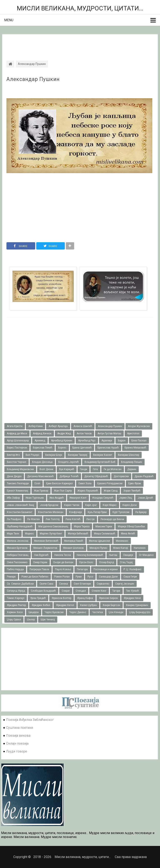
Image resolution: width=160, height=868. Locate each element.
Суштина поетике (20, 728)
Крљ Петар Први (97, 512)
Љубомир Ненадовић (20, 527)
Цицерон (34, 612)
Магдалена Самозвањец (53, 527)
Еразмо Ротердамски (110, 483)
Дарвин (132, 469)
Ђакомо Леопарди (18, 483)
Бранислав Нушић (108, 448)
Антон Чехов (84, 433)
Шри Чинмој (48, 620)
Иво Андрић (57, 498)
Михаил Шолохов (73, 548)
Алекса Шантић (83, 426)
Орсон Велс (86, 562)
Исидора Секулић (103, 498)
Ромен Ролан (62, 577)
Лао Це (90, 519)
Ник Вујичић (41, 555)
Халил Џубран (88, 605)
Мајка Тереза (82, 527)
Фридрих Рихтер (16, 605)
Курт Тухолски (121, 512)
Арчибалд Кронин (62, 441)
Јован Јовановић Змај (21, 505)
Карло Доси (130, 505)
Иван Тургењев (35, 498)
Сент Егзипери (82, 584)
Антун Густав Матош (109, 433)
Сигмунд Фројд (16, 591)
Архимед (40, 441)
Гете (95, 469)
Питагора (82, 569)
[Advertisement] (80, 44)
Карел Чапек (72, 505)
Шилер (31, 620)
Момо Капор (121, 548)
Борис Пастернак (17, 448)
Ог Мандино (146, 555)
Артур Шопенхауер (18, 441)
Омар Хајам (40, 562)
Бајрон (122, 441)
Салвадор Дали (108, 577)
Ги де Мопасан (113, 469)
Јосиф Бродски (49, 505)
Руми (79, 577)
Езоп (37, 483)
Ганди (84, 469)
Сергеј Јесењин (125, 584)
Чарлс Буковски (54, 612)
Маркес (29, 534)
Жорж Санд (111, 491)
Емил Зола (85, 483)
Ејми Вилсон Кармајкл (59, 483)
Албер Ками (36, 426)
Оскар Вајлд (107, 562)
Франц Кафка (85, 598)
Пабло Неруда (15, 569)
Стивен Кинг (99, 591)
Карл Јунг (91, 505)
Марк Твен (13, 534)
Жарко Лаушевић (88, 491)
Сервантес (103, 584)
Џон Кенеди (116, 612)
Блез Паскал (139, 441)
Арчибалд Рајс (87, 441)
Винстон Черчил (17, 462)
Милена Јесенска (18, 541)
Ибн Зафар (13, 498)
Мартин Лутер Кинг (51, 534)
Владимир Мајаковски (20, 469)
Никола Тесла (63, 555)
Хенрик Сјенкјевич (137, 605)
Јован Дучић (145, 498)
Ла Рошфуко (14, 519)
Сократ (66, 591)
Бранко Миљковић (135, 448)
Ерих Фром (135, 483)
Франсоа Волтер (61, 598)
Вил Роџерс (32, 455)
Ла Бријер (141, 512)
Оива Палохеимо (17, 562)
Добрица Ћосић (69, 476)
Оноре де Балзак (63, 562)
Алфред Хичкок (42, 433)
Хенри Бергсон (111, 605)
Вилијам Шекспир (129, 455)
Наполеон (140, 548)
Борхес (62, 448)
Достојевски (121, 476)
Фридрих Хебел (41, 605)
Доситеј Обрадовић (96, 476)
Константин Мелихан (51, 512)
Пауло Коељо (63, 569)
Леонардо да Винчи (112, 519)
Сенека (64, 584)
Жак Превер (41, 491)
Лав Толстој (53, 519)
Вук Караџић (67, 469)
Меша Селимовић (105, 534)
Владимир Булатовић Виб (100, 462)
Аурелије (107, 441)
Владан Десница (42, 462)
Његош (113, 555)
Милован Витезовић (46, 541)
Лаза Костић (73, 519)
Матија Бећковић (78, 534)
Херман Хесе (15, 612)
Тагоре (116, 591)
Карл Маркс (110, 505)
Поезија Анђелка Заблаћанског (30, 720)
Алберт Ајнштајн (58, 426)
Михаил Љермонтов (45, 548)
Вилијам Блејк (54, 455)
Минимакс (122, 541)
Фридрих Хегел (65, 605)
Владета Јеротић (69, 462)
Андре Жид (64, 433)
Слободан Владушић (43, 591)
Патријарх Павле (39, 569)
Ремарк (11, 577)
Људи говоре (17, 751)
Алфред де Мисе (17, 433)
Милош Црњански (99, 541)
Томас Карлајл (16, 598)
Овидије (128, 555)
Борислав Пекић (43, 448)
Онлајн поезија (17, 743)
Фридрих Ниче (132, 598)
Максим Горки (104, 527)
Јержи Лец (126, 498)
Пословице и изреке (106, 569)
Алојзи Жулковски (139, 426)
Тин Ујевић (132, 591)
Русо (90, 577)
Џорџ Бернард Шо (140, 612)
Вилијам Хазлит (103, 455)
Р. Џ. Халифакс (132, 569)
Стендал (81, 591)
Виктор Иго (13, 455)
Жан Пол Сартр (63, 491)
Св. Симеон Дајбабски (20, 584)
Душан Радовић (144, 476)
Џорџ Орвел (14, 620)
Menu (9, 20)
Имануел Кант (78, 498)
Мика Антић (128, 534)
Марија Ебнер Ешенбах (131, 527)
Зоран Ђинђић (132, 491)
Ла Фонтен (33, 519)
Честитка (97, 612)
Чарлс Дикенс (78, 612)
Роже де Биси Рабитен (35, 577)
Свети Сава (46, 584)
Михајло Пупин (98, 548)
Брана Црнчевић (82, 448)
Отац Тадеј (126, 562)
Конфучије (76, 512)
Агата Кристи (15, 426)
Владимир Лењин (132, 462)
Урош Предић (38, 598)
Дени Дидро (14, 476)
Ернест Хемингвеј (17, 491)
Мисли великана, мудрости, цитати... (80, 8)
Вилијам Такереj (78, 455)
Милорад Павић (74, 541)
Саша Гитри (130, 577)
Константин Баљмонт (20, 512)
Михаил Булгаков (17, 548)
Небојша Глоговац (18, 555)
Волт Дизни (46, 469)
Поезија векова (18, 736)
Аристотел (133, 433)
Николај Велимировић (90, 555)
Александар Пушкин (33, 79)
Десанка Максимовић (41, 476)
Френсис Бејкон (108, 598)
